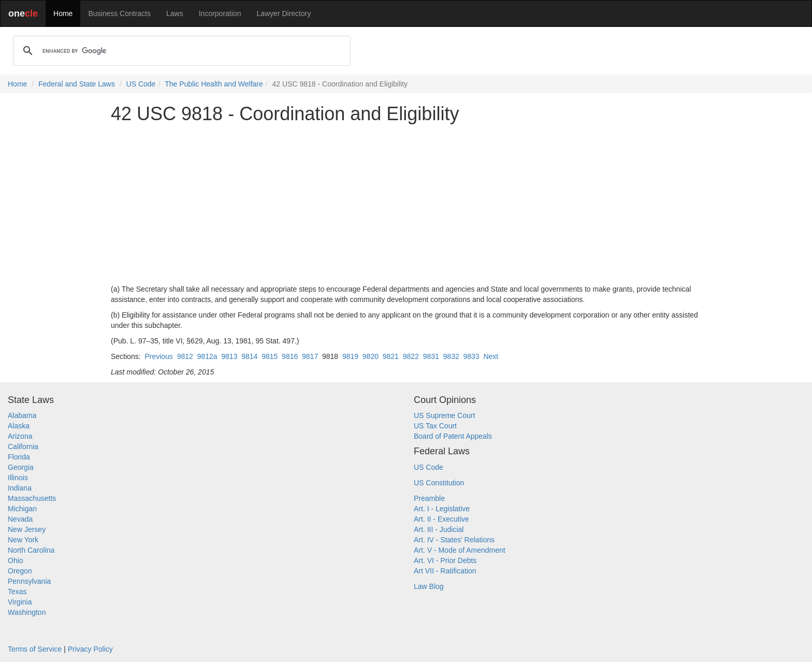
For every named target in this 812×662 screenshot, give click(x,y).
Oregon (20, 571)
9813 (229, 356)
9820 (371, 356)
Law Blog (429, 586)
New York (23, 540)
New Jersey (27, 529)
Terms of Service (35, 649)
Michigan (22, 509)
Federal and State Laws (77, 84)
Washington (27, 612)
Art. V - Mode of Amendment (460, 550)
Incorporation (220, 13)
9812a (207, 356)
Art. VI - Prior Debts (445, 560)
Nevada (20, 519)
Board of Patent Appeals (453, 436)
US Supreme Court (444, 415)
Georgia (21, 467)
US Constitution (439, 483)
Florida (19, 457)
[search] (180, 51)
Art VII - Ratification (445, 571)
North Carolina (31, 550)
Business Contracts (119, 13)
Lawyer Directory (284, 13)
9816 (290, 356)
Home (63, 13)
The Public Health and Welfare (214, 84)
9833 (472, 356)
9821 (391, 356)
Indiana (20, 488)
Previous (158, 356)
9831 (431, 356)
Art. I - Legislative (442, 509)
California (23, 447)
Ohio (16, 560)
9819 (350, 356)
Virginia (20, 602)
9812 (185, 356)
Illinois (18, 478)
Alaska (19, 426)
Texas (17, 592)
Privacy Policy (90, 649)
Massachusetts (32, 498)
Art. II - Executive (441, 519)
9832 (451, 356)
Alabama (22, 415)
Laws (175, 13)
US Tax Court (435, 426)
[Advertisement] (406, 204)
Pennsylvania (29, 581)
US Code (141, 84)
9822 (411, 356)
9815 (270, 356)
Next (491, 356)
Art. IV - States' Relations (454, 540)
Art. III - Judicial (439, 529)
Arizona (20, 436)
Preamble (429, 498)
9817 (310, 356)
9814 (249, 356)
